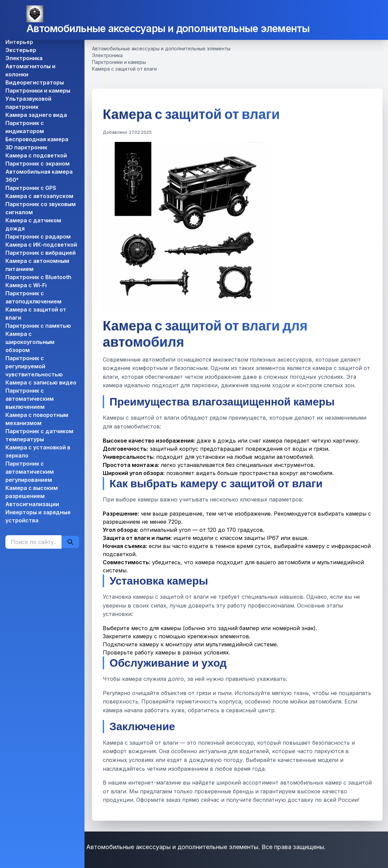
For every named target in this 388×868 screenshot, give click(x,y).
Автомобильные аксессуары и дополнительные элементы (168, 28)
